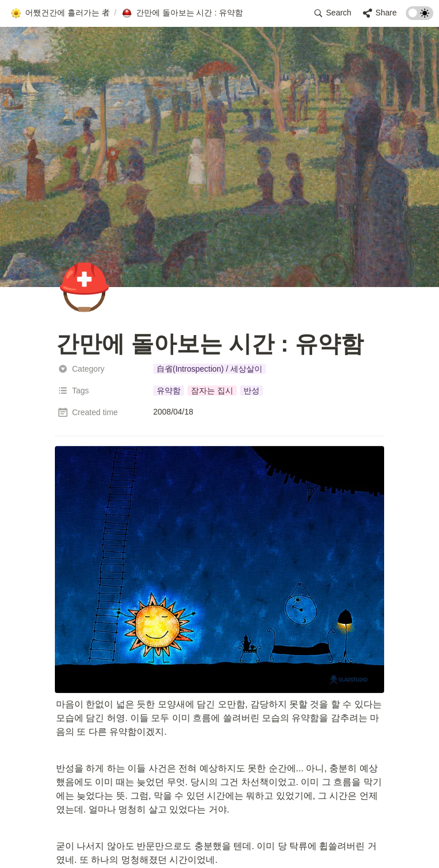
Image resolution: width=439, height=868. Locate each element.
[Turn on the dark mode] (420, 17)
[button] (60, 13)
